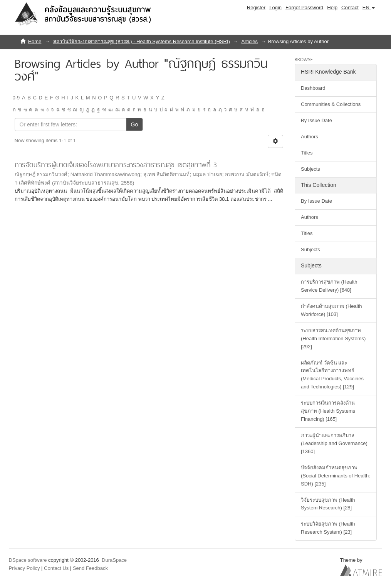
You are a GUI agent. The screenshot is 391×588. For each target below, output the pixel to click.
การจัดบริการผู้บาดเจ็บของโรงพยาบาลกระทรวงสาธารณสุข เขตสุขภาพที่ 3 (116, 165)
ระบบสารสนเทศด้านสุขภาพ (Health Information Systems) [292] (333, 339)
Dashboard (313, 88)
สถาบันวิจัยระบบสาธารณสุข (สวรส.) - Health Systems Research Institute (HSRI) (142, 41)
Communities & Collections (331, 104)
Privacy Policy (24, 568)
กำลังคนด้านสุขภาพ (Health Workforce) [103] (331, 310)
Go (135, 124)
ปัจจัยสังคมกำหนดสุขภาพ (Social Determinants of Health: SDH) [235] (336, 476)
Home (35, 41)
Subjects (310, 169)
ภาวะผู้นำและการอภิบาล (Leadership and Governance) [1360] (334, 443)
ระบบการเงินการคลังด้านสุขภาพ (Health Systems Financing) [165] (328, 411)
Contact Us (56, 568)
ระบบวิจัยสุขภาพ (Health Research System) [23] (328, 528)
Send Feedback (90, 568)
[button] (369, 8)
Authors (310, 137)
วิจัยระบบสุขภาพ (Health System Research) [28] (328, 504)
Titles (307, 153)
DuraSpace (114, 560)
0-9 (16, 98)
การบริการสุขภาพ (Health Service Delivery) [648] (329, 286)
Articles (249, 41)
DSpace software (28, 560)
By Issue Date (316, 120)
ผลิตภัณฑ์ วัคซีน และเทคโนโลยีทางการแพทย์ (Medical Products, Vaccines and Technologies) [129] (332, 375)
